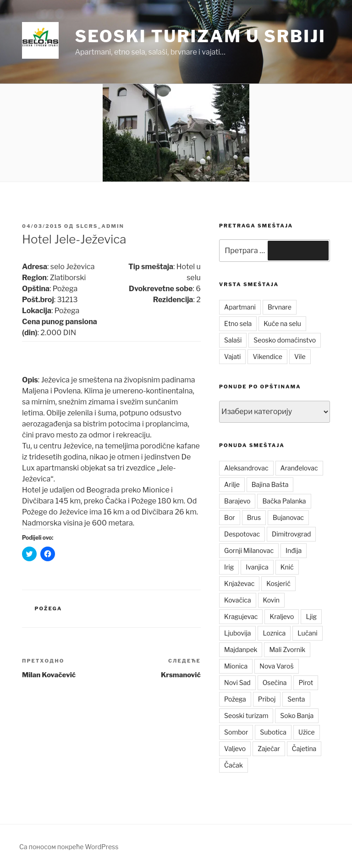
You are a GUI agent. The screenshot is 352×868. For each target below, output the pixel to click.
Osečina (275, 683)
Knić (287, 567)
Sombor (236, 732)
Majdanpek (241, 650)
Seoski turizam (246, 716)
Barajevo (237, 501)
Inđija (294, 550)
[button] (40, 40)
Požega (49, 608)
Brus (254, 517)
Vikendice (267, 357)
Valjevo (235, 749)
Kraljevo (282, 616)
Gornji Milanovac (249, 550)
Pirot (306, 683)
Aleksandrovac (246, 468)
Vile (300, 357)
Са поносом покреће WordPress (69, 847)
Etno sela (238, 323)
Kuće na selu (282, 323)
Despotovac (242, 534)
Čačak (234, 765)
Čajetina (304, 749)
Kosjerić (278, 583)
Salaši (233, 340)
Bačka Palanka (284, 501)
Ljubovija (237, 633)
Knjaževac (239, 583)
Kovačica (238, 600)
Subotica (273, 732)
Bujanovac (288, 517)
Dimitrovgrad (291, 534)
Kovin (271, 600)
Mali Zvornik (287, 650)
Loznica (274, 633)
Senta (296, 699)
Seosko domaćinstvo (285, 340)
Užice (307, 732)
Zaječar (269, 749)
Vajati (232, 357)
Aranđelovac (299, 468)
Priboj (267, 699)
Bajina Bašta (270, 484)
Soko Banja (297, 716)
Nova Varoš (276, 666)
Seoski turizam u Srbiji (200, 36)
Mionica (236, 666)
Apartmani (240, 307)
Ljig (311, 616)
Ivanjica (257, 567)
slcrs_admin (100, 226)
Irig (229, 567)
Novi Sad (237, 683)
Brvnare (280, 307)
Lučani (307, 633)
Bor (230, 517)
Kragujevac (241, 616)
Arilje (232, 484)
